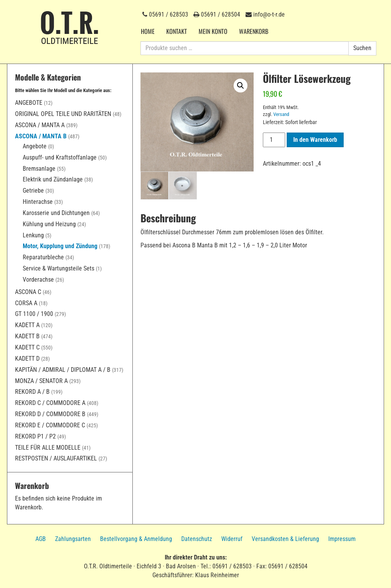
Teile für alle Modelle (48, 448)
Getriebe (33, 191)
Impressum (342, 539)
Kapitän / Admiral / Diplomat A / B (63, 370)
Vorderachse (38, 280)
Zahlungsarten (73, 539)
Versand (281, 114)
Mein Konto (213, 31)
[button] (241, 86)
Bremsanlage (39, 169)
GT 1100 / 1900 (34, 314)
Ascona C (28, 292)
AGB (41, 539)
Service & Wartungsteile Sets (58, 268)
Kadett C (27, 347)
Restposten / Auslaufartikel (56, 458)
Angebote (29, 103)
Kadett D (27, 359)
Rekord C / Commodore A (50, 403)
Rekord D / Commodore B (50, 414)
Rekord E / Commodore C (50, 425)
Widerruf (232, 539)
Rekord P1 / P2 (35, 436)
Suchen (362, 48)
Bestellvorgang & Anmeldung (136, 539)
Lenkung (33, 235)
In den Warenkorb (315, 140)
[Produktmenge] (274, 140)
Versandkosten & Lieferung (285, 539)
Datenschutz (197, 539)
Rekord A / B (32, 392)
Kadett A (27, 325)
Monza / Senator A (41, 381)
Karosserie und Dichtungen (56, 213)
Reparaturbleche (43, 257)
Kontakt (177, 31)
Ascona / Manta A (40, 125)
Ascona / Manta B (41, 136)
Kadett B (27, 336)
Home (148, 31)
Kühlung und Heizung (49, 224)
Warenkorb (254, 31)
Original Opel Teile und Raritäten (63, 114)
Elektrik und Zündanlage (53, 179)
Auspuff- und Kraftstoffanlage (60, 157)
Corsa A (26, 303)
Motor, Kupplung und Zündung (60, 246)
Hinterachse (38, 202)
